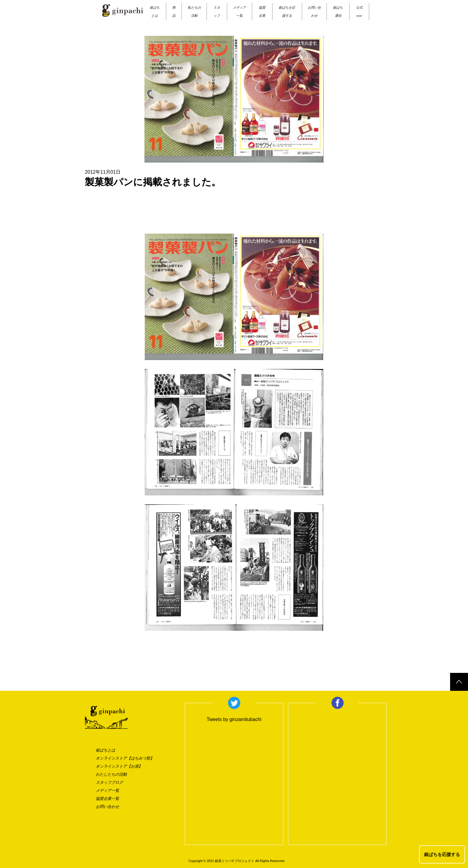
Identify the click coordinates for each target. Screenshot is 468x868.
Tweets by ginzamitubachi (234, 719)
